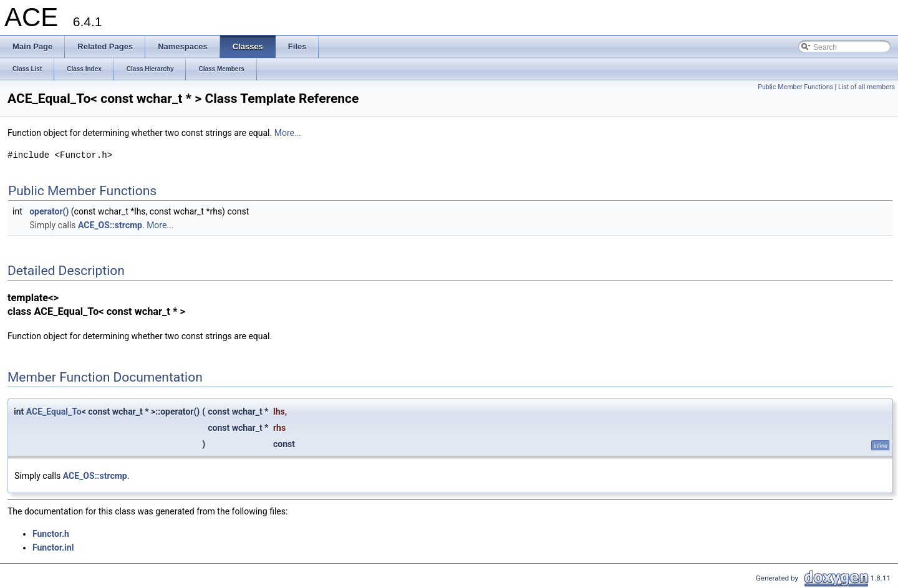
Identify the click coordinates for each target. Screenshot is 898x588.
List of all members (867, 87)
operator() (49, 211)
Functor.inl (53, 547)
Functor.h (51, 534)
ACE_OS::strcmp (110, 225)
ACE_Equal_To (54, 412)
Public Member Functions (795, 87)
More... (288, 133)
